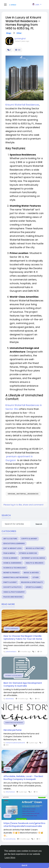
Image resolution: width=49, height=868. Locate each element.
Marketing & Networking (16, 577)
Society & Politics (12, 587)
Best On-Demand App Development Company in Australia (23, 684)
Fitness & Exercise (28, 553)
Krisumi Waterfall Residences (22, 105)
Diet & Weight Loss (12, 548)
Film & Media (9, 553)
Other (19, 33)
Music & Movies (31, 573)
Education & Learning (14, 543)
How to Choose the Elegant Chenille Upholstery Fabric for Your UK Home (23, 638)
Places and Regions (13, 597)
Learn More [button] (10, 858)
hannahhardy (11, 839)
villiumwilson (10, 792)
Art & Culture (10, 539)
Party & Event (10, 582)
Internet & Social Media (33, 558)
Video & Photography (14, 592)
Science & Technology (15, 568)
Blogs (9, 33)
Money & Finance (11, 573)
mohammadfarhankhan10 (15, 743)
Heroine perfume (13, 730)
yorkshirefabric (11, 652)
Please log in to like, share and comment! (24, 505)
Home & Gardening (12, 563)
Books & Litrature (35, 548)
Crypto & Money (29, 539)
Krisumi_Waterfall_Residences (23, 494)
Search (39, 524)
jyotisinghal (20, 38)
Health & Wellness (35, 563)
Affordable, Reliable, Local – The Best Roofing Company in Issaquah (23, 778)
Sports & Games (34, 587)
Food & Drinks (10, 558)
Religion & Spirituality (32, 582)
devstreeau (10, 699)
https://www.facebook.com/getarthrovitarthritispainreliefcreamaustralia (24, 825)
